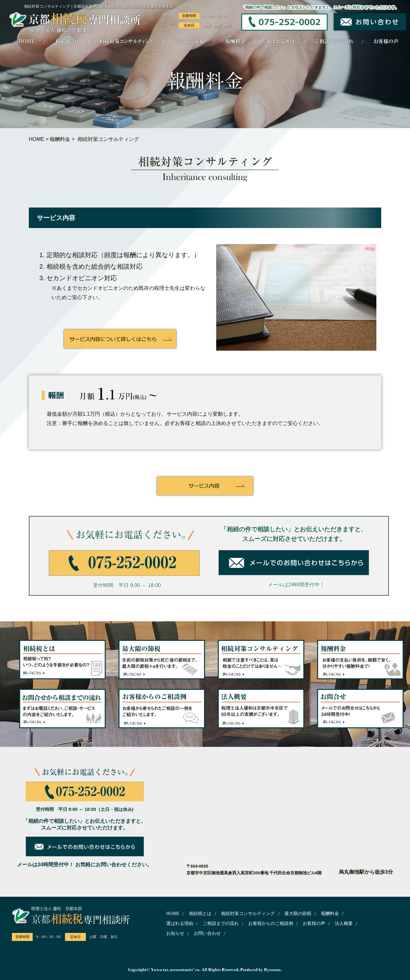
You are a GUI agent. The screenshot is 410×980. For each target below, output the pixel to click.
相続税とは (200, 914)
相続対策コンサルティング (248, 914)
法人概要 (344, 923)
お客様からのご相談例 (271, 923)
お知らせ (175, 933)
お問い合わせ (207, 933)
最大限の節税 (298, 914)
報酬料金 (60, 139)
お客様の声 (314, 923)
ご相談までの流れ (221, 923)
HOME (37, 139)
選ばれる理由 (180, 923)
